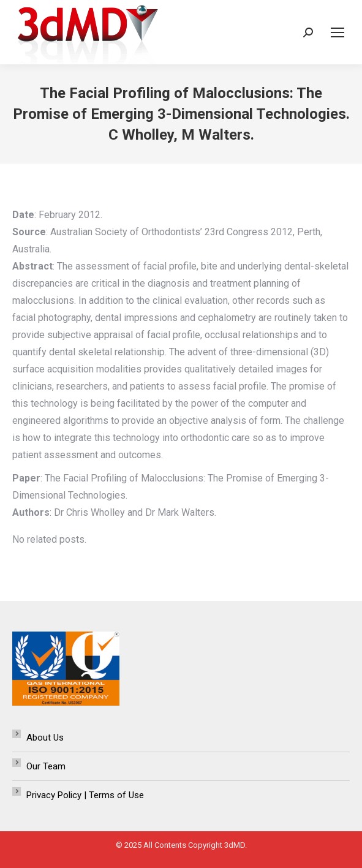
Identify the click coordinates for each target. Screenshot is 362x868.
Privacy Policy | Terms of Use (85, 795)
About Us (45, 738)
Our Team (46, 766)
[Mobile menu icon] (337, 32)
